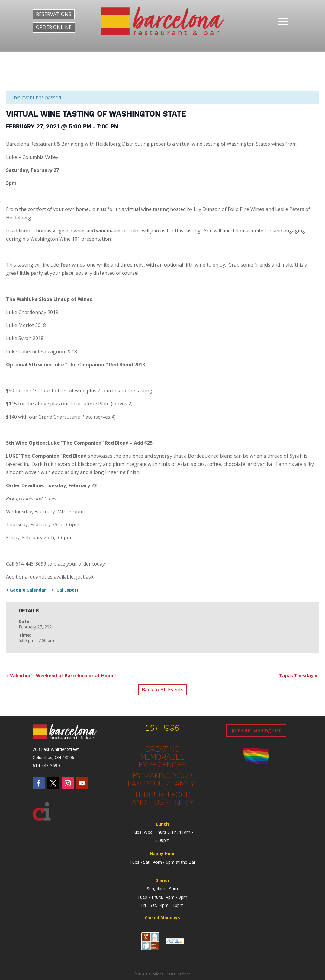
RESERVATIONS (54, 14)
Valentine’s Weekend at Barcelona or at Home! (61, 675)
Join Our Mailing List (256, 730)
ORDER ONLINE (54, 27)
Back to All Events (162, 689)
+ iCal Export (65, 590)
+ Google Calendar (26, 590)
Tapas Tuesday (298, 675)
